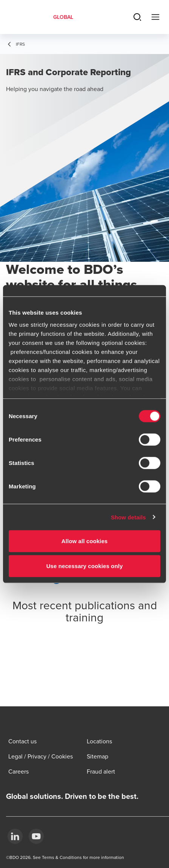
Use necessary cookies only (85, 566)
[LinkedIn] (15, 836)
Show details (128, 517)
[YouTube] (36, 836)
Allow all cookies (85, 541)
